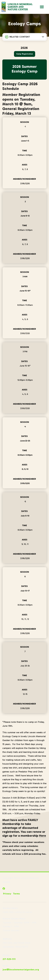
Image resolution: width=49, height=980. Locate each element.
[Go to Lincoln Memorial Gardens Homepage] (17, 7)
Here (43, 836)
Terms (16, 894)
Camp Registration (25, 54)
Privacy (7, 894)
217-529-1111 (9, 959)
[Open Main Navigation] (42, 7)
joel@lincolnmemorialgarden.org (21, 970)
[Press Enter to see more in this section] (25, 37)
